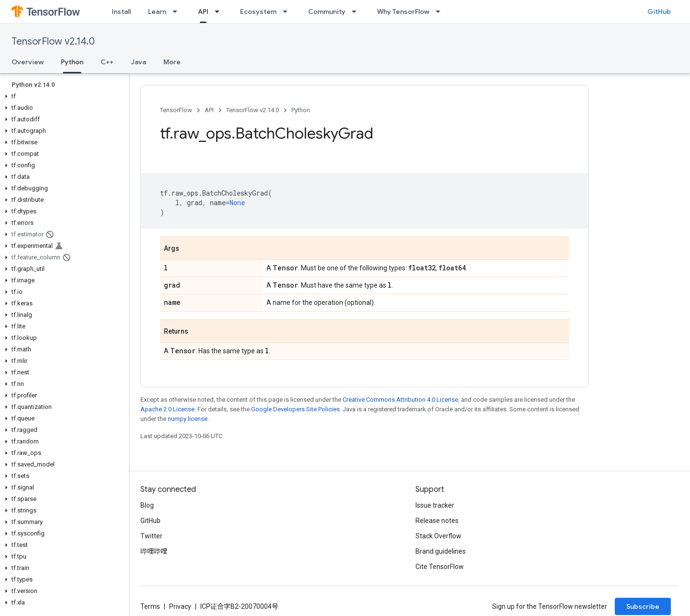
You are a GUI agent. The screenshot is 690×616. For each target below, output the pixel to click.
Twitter (151, 536)
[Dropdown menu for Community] (357, 12)
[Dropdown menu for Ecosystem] (288, 12)
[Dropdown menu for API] (220, 12)
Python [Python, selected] (72, 62)
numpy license (188, 419)
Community (327, 12)
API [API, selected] (203, 12)
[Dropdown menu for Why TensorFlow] (441, 12)
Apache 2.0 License (167, 409)
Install (121, 12)
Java (138, 62)
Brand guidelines (441, 551)
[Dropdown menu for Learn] (178, 12)
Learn (157, 12)
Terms (150, 606)
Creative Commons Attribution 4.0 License (400, 400)
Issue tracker (435, 505)
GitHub (659, 12)
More (172, 62)
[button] (63, 96)
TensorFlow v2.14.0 (53, 41)
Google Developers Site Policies (295, 409)
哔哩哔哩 (154, 551)
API (209, 110)
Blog (147, 505)
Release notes (437, 521)
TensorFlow (176, 110)
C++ (107, 62)
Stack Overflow (438, 536)
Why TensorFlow (403, 12)
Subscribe (643, 606)
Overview (28, 62)
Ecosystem (258, 12)
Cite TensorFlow (440, 567)
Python (301, 110)
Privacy (180, 606)
